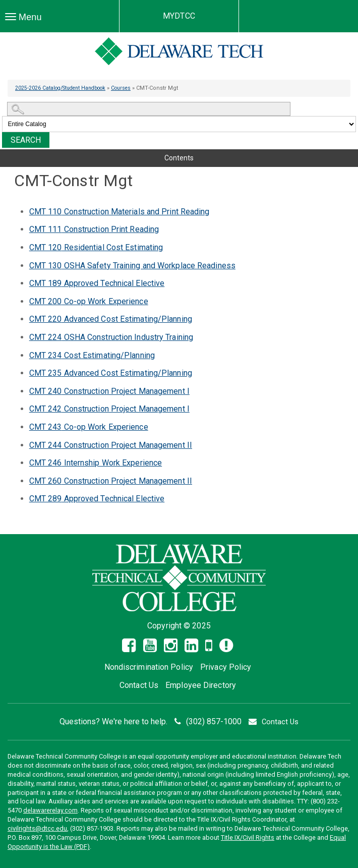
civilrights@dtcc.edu (37, 828)
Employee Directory (201, 685)
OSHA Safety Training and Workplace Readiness (132, 266)
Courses (131, 88)
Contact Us (139, 685)
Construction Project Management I (109, 391)
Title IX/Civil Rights (248, 837)
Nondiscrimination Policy (149, 667)
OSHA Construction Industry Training (111, 337)
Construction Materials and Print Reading (120, 212)
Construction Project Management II (111, 445)
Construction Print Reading (94, 229)
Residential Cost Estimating (96, 247)
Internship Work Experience (96, 463)
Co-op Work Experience (89, 301)
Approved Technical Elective (97, 283)
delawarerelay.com (50, 810)
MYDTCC (179, 16)
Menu (26, 20)
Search (26, 140)
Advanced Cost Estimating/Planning (111, 319)
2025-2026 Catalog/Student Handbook (65, 88)
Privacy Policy (226, 667)
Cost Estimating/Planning (92, 355)
